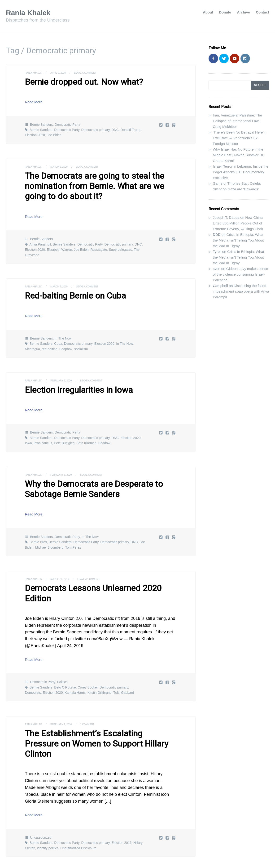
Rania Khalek (31, 12)
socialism (81, 343)
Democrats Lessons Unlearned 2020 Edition (96, 579)
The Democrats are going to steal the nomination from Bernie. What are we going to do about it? (100, 183)
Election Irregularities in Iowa (72, 384)
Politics (62, 662)
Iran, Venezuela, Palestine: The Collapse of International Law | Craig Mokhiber (237, 121)
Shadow (104, 436)
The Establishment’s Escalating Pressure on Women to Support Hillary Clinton (96, 717)
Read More (35, 101)
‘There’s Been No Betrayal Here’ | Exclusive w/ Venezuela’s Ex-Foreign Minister (239, 138)
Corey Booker (88, 667)
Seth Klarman (86, 436)
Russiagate (99, 245)
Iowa (28, 436)
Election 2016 (122, 810)
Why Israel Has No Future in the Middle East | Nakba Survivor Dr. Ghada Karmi (238, 155)
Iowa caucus (43, 436)
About (208, 12)
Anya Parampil (40, 240)
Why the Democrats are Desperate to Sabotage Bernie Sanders (85, 481)
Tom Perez (73, 538)
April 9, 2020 (63, 73)
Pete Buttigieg (64, 436)
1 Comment (96, 704)
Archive (243, 12)
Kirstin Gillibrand (100, 672)
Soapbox (66, 343)
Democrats (33, 672)
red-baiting (50, 343)
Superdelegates (120, 245)
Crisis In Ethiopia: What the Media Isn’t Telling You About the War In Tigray (238, 240)
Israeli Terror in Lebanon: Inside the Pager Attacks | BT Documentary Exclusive (241, 172)
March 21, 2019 (65, 570)
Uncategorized (41, 805)
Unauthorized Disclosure (78, 815)
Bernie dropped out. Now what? (76, 81)
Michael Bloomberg (49, 538)
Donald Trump (131, 129)
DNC (115, 129)
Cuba (58, 338)
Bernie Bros (38, 533)
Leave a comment (94, 73)
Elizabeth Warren (59, 245)
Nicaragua (32, 343)
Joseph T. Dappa (226, 217)
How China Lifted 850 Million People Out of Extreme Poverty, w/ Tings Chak (238, 223)
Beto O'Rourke (65, 667)
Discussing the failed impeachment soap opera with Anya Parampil (241, 291)
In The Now (63, 333)
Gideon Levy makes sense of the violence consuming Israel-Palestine (240, 274)
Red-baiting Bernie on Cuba (69, 291)
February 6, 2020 (66, 375)
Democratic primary (95, 129)
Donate (225, 12)
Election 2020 (35, 134)
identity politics (48, 815)
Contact (262, 12)
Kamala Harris (75, 672)
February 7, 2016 (66, 704)
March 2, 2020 (64, 166)
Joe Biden (54, 134)
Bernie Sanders (41, 123)
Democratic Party (67, 123)
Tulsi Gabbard (124, 672)
